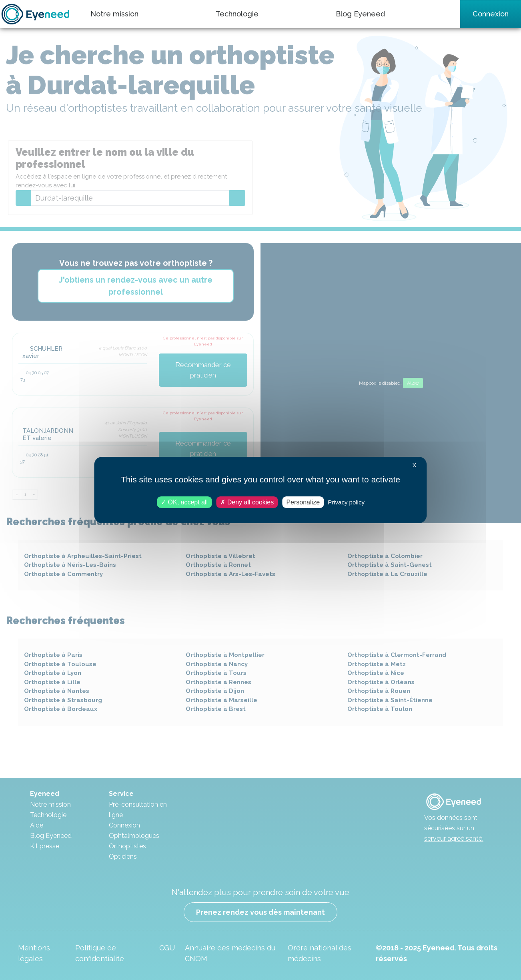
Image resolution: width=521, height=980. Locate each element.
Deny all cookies (247, 502)
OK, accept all (184, 502)
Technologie (237, 14)
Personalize (303, 502)
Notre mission (114, 14)
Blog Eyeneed (360, 14)
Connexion (491, 14)
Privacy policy (346, 502)
